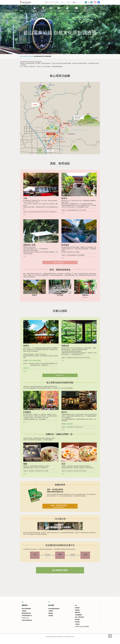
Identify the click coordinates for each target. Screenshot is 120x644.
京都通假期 (70, 424)
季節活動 (51, 613)
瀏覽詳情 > (85, 297)
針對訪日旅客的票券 (27, 620)
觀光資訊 (26, 56)
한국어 (80, 2)
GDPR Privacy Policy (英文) (82, 626)
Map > (25, 215)
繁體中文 (74, 2)
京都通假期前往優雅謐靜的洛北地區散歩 (59, 526)
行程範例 (51, 611)
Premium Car (25, 618)
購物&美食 (78, 612)
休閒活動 (31, 56)
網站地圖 (77, 622)
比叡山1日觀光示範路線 (35, 360)
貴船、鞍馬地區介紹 (59, 262)
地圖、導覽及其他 (79, 617)
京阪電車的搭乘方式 (27, 616)
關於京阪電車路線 (26, 609)
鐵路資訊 (25, 605)
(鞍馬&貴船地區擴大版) (59, 506)
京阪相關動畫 (78, 615)
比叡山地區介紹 (59, 375)
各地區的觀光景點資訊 (54, 609)
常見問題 (77, 619)
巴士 (76, 605)
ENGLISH (63, 2)
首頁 (21, 56)
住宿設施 (77, 608)
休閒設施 (77, 610)
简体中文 (69, 2)
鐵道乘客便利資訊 (26, 613)
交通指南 (24, 611)
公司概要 (77, 624)
